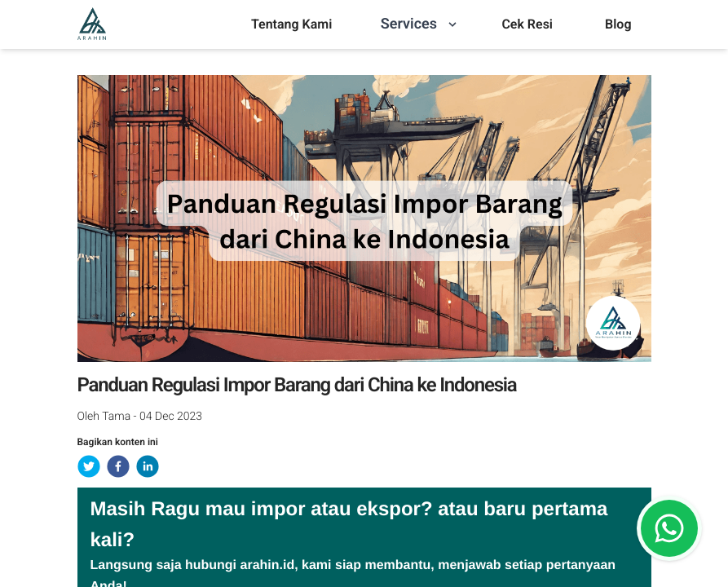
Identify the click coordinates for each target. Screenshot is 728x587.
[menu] (291, 24)
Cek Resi (527, 24)
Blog (618, 24)
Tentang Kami (291, 24)
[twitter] (89, 466)
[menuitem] (291, 24)
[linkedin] (148, 466)
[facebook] (118, 466)
